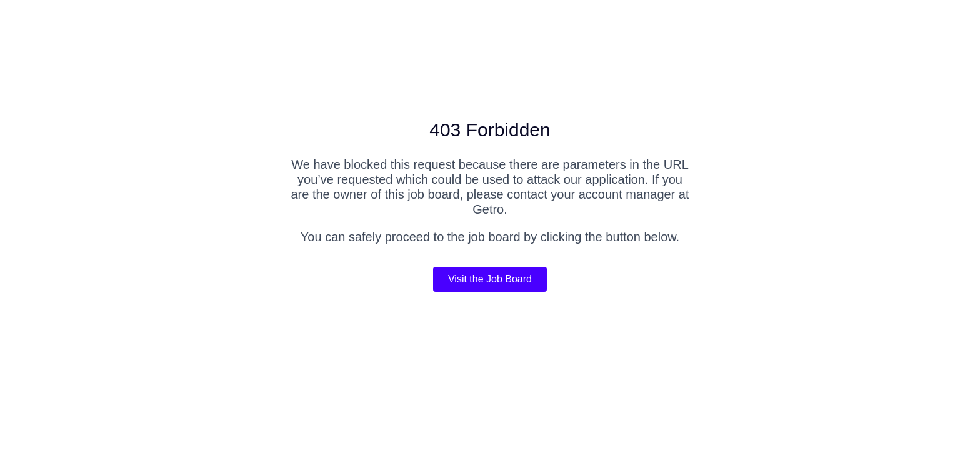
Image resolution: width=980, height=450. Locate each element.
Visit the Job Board (490, 279)
